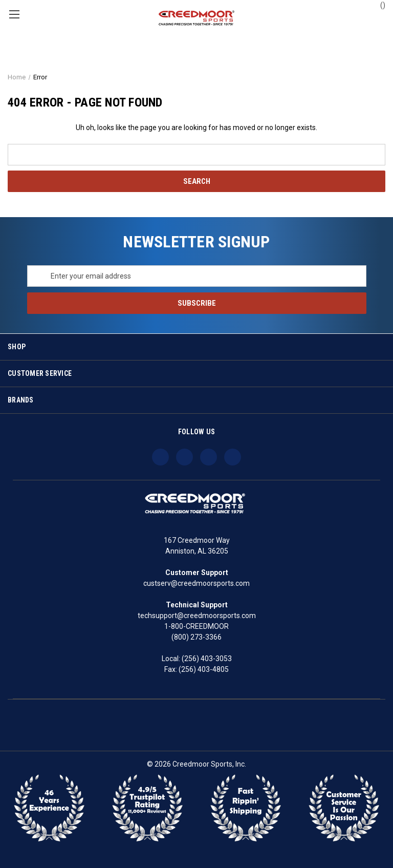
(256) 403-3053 (207, 659)
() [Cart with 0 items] (378, 5)
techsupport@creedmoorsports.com (197, 616)
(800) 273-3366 (196, 637)
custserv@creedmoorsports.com (196, 583)
